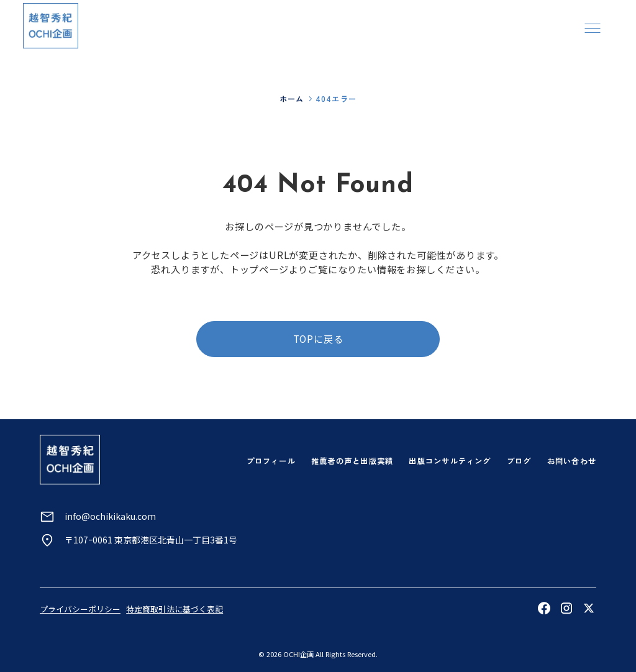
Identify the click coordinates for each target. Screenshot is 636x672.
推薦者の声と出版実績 (352, 461)
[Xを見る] (589, 608)
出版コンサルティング (450, 461)
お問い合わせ (572, 461)
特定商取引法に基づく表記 (175, 609)
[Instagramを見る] (566, 608)
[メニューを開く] (592, 28)
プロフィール (271, 461)
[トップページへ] (51, 26)
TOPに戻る (318, 338)
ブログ (519, 461)
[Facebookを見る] (544, 608)
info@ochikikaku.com (110, 516)
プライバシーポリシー (80, 609)
